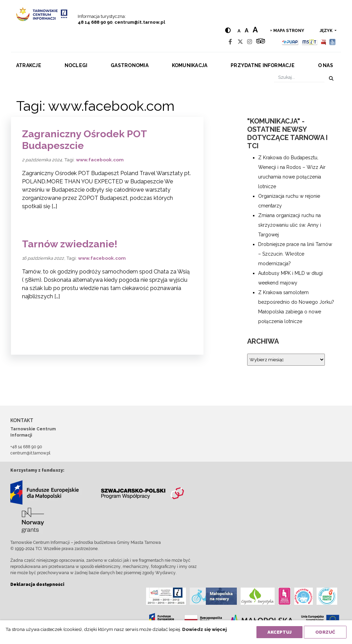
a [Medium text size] (247, 30)
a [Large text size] (255, 30)
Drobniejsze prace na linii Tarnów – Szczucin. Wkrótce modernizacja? (295, 254)
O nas (326, 65)
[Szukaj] (299, 77)
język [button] (327, 31)
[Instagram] (250, 42)
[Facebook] (230, 42)
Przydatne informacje (263, 65)
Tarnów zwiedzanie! (70, 244)
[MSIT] (309, 42)
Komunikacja (190, 65)
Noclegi (76, 65)
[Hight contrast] (228, 30)
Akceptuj (279, 632)
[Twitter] (240, 42)
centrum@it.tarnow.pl (140, 22)
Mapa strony (289, 31)
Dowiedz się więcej (205, 629)
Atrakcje (29, 65)
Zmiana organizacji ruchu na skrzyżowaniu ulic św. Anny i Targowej (290, 225)
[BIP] (323, 42)
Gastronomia (130, 65)
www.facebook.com (100, 160)
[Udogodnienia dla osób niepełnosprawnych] (333, 42)
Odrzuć (325, 632)
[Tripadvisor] (261, 42)
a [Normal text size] (239, 31)
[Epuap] (290, 42)
